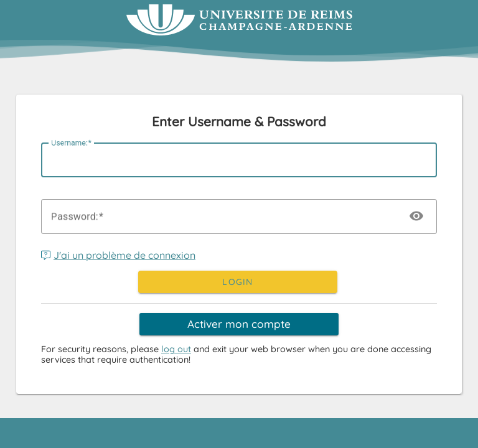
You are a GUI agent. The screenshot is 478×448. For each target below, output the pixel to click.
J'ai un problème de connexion (118, 255)
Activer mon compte (239, 324)
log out (176, 349)
